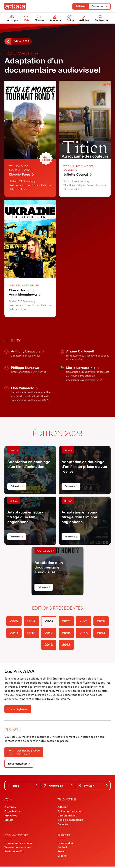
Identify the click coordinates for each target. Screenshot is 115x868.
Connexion (99, 6)
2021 (84, 622)
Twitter (93, 787)
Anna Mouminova (25, 295)
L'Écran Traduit (67, 817)
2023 (49, 622)
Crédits (62, 857)
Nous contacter (19, 765)
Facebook (58, 787)
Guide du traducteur (70, 813)
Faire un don (65, 844)
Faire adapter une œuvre (20, 844)
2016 (66, 634)
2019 (13, 634)
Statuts (9, 821)
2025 (13, 622)
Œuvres (40, 19)
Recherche (101, 19)
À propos (13, 19)
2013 (49, 646)
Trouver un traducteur (18, 849)
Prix (27, 19)
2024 (31, 622)
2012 (66, 646)
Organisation (12, 813)
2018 (31, 634)
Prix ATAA (11, 817)
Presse (62, 853)
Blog (23, 787)
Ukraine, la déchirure (24, 286)
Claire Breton (22, 290)
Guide (70, 19)
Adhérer (80, 6)
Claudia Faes (22, 175)
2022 (66, 622)
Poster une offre (14, 853)
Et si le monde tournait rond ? (20, 169)
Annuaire (55, 19)
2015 (84, 634)
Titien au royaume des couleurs (78, 169)
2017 (49, 634)
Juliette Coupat (78, 175)
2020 (102, 622)
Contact (62, 849)
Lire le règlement (18, 711)
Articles (84, 19)
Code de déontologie (70, 821)
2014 (102, 634)
